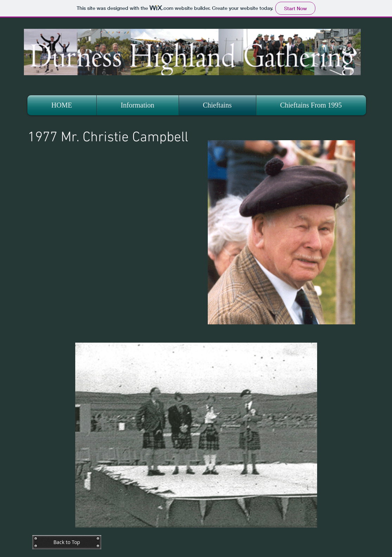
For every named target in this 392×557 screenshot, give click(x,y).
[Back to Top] (67, 542)
